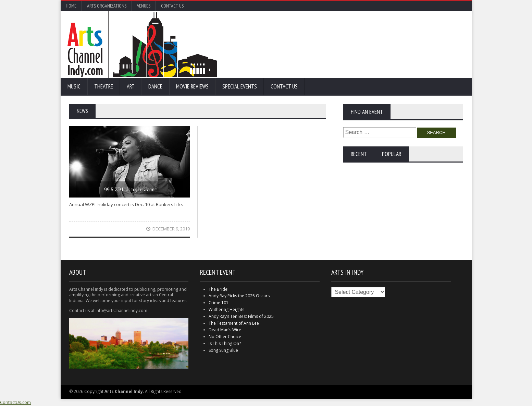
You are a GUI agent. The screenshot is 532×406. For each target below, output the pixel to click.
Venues (144, 6)
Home (71, 6)
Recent (359, 154)
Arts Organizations (107, 6)
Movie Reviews (192, 86)
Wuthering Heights (226, 309)
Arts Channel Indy (142, 45)
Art (131, 86)
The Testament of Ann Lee (234, 323)
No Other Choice (225, 337)
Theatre (104, 86)
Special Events (240, 86)
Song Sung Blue (223, 350)
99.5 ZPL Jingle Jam (129, 189)
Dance (155, 86)
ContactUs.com (15, 402)
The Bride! (219, 289)
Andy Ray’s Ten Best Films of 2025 (241, 316)
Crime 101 (219, 303)
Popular (392, 154)
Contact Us (172, 6)
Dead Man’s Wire (225, 330)
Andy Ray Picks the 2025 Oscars (239, 296)
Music (74, 86)
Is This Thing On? (225, 343)
